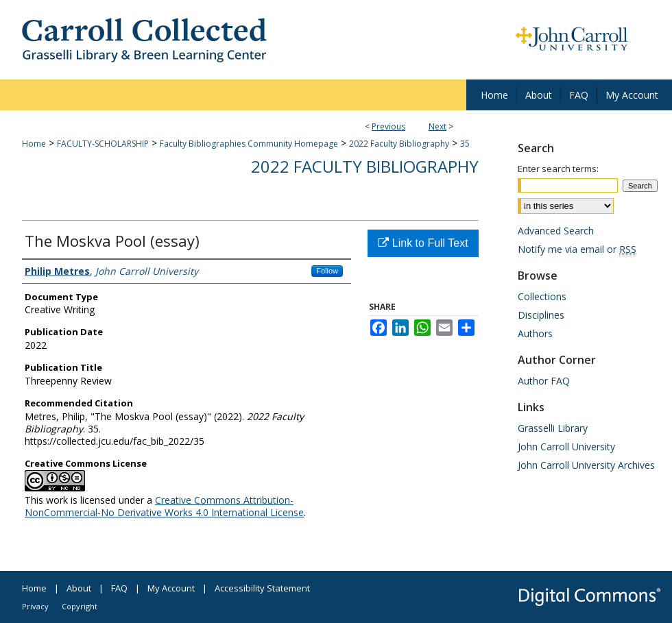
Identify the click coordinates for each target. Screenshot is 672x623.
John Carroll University (566, 447)
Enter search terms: (558, 169)
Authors (535, 333)
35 (465, 144)
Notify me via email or (577, 249)
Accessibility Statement (262, 588)
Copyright (80, 606)
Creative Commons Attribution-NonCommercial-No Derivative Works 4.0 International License (164, 506)
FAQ (119, 588)
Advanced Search (556, 231)
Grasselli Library (553, 428)
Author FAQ (544, 381)
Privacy (35, 606)
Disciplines (541, 315)
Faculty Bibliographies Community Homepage (249, 144)
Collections (542, 296)
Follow (327, 271)
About (79, 588)
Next (437, 126)
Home (34, 144)
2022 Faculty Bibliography (399, 144)
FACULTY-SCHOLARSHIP (103, 144)
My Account (171, 588)
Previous (388, 126)
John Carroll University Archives (586, 465)
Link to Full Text (423, 243)
